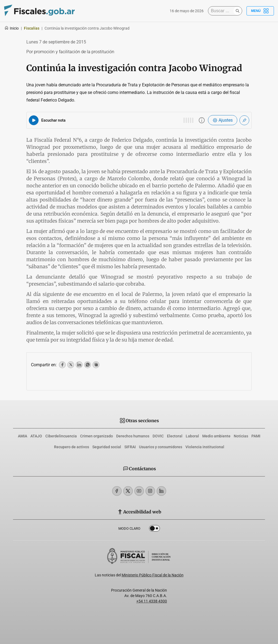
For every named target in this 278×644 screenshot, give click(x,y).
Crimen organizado (97, 436)
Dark (154, 529)
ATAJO (36, 436)
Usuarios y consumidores (161, 447)
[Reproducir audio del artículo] (34, 120)
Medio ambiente (216, 436)
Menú (260, 11)
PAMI (256, 436)
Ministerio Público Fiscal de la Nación (153, 575)
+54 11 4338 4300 (152, 601)
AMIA (23, 436)
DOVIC (158, 436)
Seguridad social (107, 447)
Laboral (192, 436)
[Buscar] (222, 11)
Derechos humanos (133, 436)
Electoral (175, 436)
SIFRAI (130, 447)
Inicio (12, 28)
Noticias (241, 436)
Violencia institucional (205, 447)
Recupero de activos (72, 447)
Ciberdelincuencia (61, 436)
